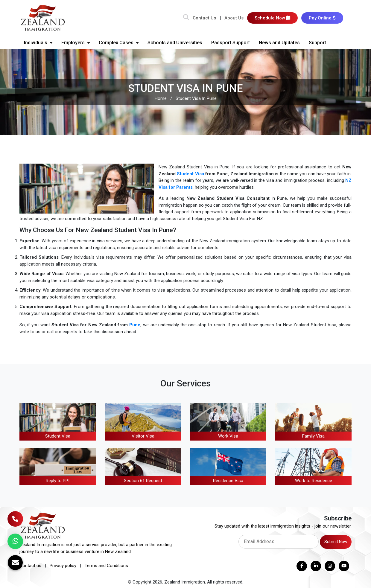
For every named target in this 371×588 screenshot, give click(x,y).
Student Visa (190, 174)
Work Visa (228, 436)
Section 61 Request (143, 481)
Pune (135, 325)
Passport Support (231, 43)
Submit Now (336, 542)
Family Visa (313, 436)
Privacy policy (63, 566)
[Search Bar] (186, 18)
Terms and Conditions (106, 566)
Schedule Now (272, 18)
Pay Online (322, 18)
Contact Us (204, 18)
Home (161, 98)
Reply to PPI (58, 481)
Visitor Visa (143, 436)
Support (317, 43)
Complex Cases (119, 43)
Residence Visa (228, 481)
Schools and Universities (175, 43)
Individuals (38, 43)
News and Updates (279, 43)
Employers (76, 43)
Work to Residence (314, 481)
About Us (234, 18)
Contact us (30, 566)
